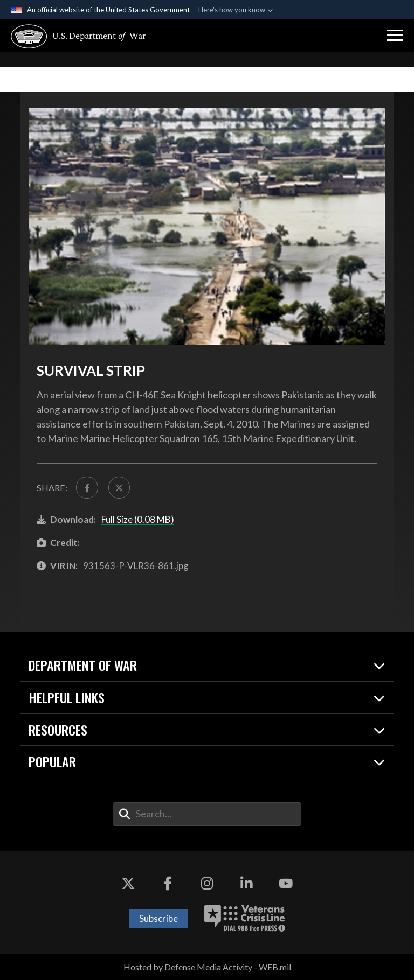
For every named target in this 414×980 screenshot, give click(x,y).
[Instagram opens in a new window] (207, 884)
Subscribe (158, 918)
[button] (395, 36)
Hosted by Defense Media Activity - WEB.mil (207, 967)
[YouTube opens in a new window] (286, 884)
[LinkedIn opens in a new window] (246, 884)
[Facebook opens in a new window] (168, 884)
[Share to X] (119, 487)
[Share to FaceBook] (87, 487)
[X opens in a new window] (128, 884)
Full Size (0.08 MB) (138, 519)
